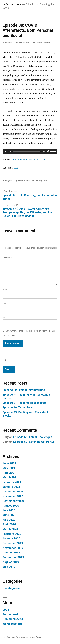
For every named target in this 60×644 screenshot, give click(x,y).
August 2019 (11, 562)
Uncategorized (41, 181)
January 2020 (11, 538)
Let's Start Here (12, 4)
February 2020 (12, 534)
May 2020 (9, 520)
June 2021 (9, 463)
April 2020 (9, 524)
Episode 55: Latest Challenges (33, 437)
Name (6, 290)
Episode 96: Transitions (18, 407)
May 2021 (9, 468)
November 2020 (13, 496)
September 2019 (13, 557)
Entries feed (10, 614)
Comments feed (13, 619)
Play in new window (22, 160)
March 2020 (10, 529)
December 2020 (13, 492)
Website (6, 317)
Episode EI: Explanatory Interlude (24, 390)
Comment (7, 258)
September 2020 (13, 501)
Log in (6, 610)
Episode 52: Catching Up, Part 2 (34, 442)
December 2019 (13, 543)
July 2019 (9, 567)
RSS (16, 168)
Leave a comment (43, 42)
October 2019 (11, 552)
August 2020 (11, 506)
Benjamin (9, 42)
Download (39, 160)
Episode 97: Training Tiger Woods (24, 403)
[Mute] (48, 151)
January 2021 (11, 487)
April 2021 (9, 473)
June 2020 (9, 515)
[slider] (27, 151)
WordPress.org (12, 624)
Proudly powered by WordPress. (28, 637)
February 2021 (12, 482)
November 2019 (13, 548)
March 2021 (10, 477)
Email (5, 303)
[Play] (6, 151)
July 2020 (9, 510)
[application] (30, 151)
